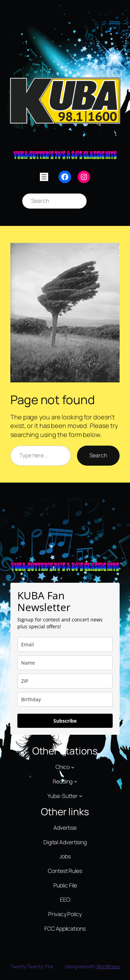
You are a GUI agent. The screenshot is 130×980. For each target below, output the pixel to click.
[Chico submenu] (73, 767)
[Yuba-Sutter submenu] (81, 796)
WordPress (108, 966)
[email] (65, 644)
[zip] (65, 681)
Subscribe (65, 721)
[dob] (65, 699)
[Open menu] (44, 177)
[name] (65, 663)
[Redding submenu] (76, 781)
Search (98, 455)
